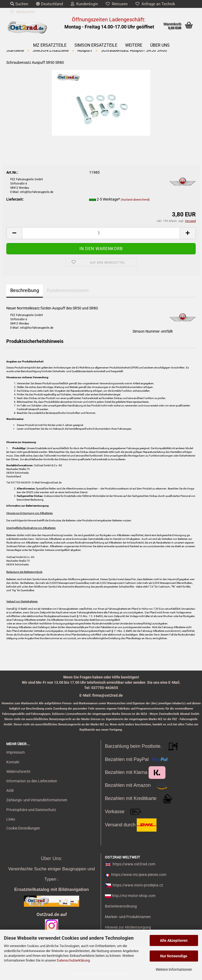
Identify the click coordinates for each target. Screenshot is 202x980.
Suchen (19, 4)
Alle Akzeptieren (174, 940)
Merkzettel (23, 12)
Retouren (117, 4)
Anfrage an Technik (155, 4)
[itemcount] (101, 233)
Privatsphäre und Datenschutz (31, 810)
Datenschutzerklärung (73, 960)
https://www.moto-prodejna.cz (138, 885)
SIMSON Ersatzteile (96, 45)
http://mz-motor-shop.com (134, 896)
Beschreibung (25, 290)
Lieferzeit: (15, 199)
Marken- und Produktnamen (128, 917)
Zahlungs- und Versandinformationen (37, 800)
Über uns (160, 45)
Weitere (134, 45)
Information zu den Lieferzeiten (32, 781)
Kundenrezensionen (68, 290)
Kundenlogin (84, 4)
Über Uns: (51, 858)
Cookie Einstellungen (23, 828)
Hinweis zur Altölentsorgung (128, 927)
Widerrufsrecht (18, 772)
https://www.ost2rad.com (134, 864)
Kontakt (13, 762)
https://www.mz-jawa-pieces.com (139, 875)
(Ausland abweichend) (135, 200)
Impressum (16, 752)
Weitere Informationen (174, 969)
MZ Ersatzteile (50, 45)
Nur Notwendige (174, 956)
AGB (10, 790)
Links (11, 819)
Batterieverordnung (121, 906)
